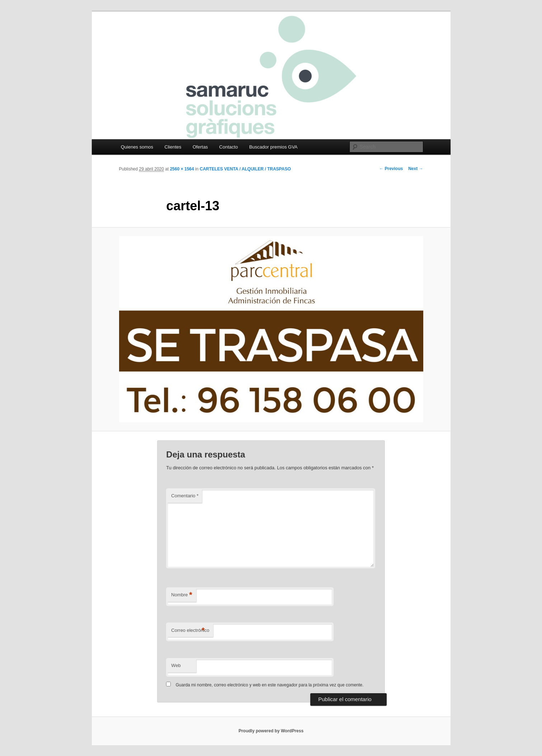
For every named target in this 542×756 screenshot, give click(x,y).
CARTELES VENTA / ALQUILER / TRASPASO (245, 169)
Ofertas (200, 147)
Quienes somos (137, 147)
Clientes (173, 147)
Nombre (182, 595)
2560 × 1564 (182, 169)
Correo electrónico (190, 631)
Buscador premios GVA (274, 147)
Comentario (185, 496)
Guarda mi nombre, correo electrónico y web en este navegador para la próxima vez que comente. (270, 685)
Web (176, 665)
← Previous (391, 169)
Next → (416, 169)
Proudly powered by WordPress (271, 731)
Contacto (228, 147)
